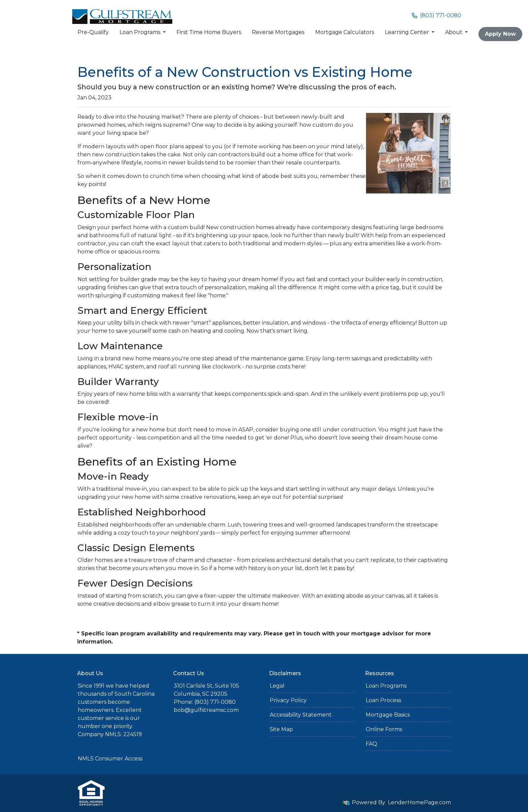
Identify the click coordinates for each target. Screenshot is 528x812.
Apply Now (500, 34)
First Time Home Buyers (209, 32)
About (454, 32)
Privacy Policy (288, 700)
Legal (277, 686)
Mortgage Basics (388, 715)
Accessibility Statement (301, 715)
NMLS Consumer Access (110, 759)
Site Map (281, 729)
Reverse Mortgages (278, 32)
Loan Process (383, 700)
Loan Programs (141, 32)
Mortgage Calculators (345, 32)
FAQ (371, 744)
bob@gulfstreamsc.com (206, 710)
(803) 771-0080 (437, 15)
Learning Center (408, 32)
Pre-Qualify (93, 32)
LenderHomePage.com (419, 802)
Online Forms (384, 729)
